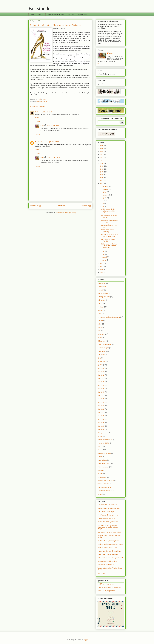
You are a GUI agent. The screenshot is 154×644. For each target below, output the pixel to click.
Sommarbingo (102, 460)
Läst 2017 (101, 395)
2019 (102, 166)
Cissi (42, 125)
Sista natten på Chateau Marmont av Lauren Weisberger (109, 246)
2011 (102, 267)
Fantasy (100, 327)
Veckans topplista (103, 484)
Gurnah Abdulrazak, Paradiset (108, 522)
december (105, 186)
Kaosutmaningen (103, 348)
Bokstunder (40, 9)
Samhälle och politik (104, 453)
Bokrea (100, 304)
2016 (102, 175)
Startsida (62, 206)
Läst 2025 (101, 423)
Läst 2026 (101, 426)
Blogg (32, 14)
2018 (102, 169)
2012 (102, 264)
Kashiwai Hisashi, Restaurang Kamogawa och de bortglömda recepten (108, 527)
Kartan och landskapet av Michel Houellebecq (110, 235)
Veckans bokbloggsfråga (106, 481)
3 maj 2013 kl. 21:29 (46, 112)
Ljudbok (100, 365)
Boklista (41, 14)
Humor (100, 338)
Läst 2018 (101, 399)
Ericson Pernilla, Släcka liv (106, 518)
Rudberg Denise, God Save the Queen (110, 544)
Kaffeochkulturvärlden (105, 344)
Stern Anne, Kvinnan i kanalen (108, 554)
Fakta (99, 324)
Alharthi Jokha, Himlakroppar (107, 505)
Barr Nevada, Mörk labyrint (106, 512)
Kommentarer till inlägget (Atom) (66, 213)
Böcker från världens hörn (56, 14)
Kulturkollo (101, 355)
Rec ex (100, 446)
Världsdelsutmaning (104, 487)
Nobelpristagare (83, 14)
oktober (104, 192)
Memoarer (101, 429)
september (105, 195)
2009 (102, 272)
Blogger (85, 640)
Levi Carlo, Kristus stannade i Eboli (109, 532)
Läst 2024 (101, 419)
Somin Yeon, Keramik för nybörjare (109, 551)
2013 (102, 184)
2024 (102, 152)
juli (103, 201)
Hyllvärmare (102, 341)
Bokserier (71, 14)
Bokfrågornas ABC (104, 297)
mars (103, 254)
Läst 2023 (101, 416)
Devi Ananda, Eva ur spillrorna (108, 515)
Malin (37, 112)
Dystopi (100, 310)
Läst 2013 (39, 101)
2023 (102, 154)
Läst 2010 (101, 372)
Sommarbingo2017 (104, 464)
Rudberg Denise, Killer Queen (107, 548)
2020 (102, 163)
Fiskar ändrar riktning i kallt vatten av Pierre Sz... (109, 211)
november (105, 189)
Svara (37, 118)
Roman (45, 101)
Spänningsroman (103, 467)
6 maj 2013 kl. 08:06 (53, 157)
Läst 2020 (101, 406)
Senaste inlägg (36, 206)
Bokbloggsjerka (103, 293)
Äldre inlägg (86, 206)
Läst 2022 (101, 412)
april (103, 251)
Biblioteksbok (102, 287)
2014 (102, 181)
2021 (102, 160)
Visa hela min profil (104, 64)
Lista (99, 358)
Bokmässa (101, 300)
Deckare (100, 307)
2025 (102, 149)
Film (99, 331)
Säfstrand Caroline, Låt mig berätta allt (110, 558)
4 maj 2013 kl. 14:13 (52, 142)
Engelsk (100, 321)
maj (103, 207)
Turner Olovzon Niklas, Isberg (107, 561)
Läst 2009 (101, 368)
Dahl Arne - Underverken (106, 584)
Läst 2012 (101, 378)
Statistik (100, 470)
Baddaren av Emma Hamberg (108, 231)
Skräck (100, 457)
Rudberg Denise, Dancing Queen (109, 541)
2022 (102, 157)
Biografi (100, 290)
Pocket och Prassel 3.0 (105, 440)
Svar (39, 122)
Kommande (101, 351)
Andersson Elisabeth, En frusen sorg (110, 587)
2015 (102, 178)
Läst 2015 (101, 389)
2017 (102, 172)
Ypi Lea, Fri (101, 573)
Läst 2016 (101, 392)
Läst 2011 (101, 375)
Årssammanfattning (104, 491)
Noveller (100, 436)
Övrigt (100, 494)
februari (104, 257)
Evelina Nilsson (40, 142)
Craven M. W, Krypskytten (106, 591)
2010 (102, 270)
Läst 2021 (101, 409)
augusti (104, 198)
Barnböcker (101, 283)
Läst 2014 (101, 385)
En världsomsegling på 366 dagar (109, 317)
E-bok (100, 314)
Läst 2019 (101, 402)
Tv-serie (100, 474)
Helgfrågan (101, 334)
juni (103, 204)
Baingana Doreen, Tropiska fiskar (109, 508)
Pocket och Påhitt (103, 443)
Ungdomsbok (102, 477)
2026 (102, 146)
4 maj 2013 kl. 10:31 (53, 125)
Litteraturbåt (102, 361)
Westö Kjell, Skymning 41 (106, 565)
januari (104, 260)
